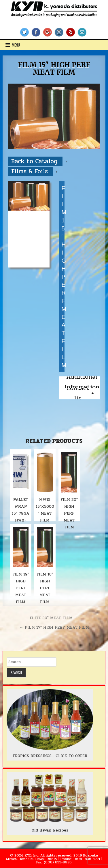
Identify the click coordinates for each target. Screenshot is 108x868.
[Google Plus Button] (48, 32)
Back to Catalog (35, 161)
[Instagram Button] (59, 32)
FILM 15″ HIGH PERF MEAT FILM (54, 69)
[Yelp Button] (71, 32)
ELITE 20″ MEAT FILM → (54, 618)
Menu (16, 45)
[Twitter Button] (24, 32)
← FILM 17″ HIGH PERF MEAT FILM (54, 627)
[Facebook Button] (36, 32)
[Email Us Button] (82, 32)
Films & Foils (31, 171)
